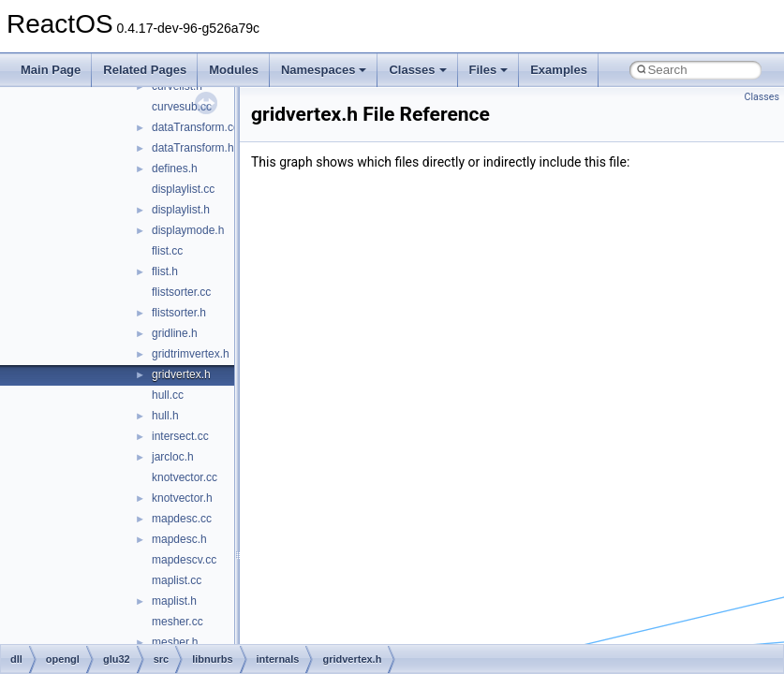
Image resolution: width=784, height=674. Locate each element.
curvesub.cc (182, 107)
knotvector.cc (185, 477)
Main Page (51, 70)
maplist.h (174, 601)
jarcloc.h (173, 457)
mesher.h (175, 642)
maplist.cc (177, 580)
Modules (234, 70)
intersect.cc (180, 436)
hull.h (165, 416)
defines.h (175, 168)
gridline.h (175, 333)
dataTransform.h (193, 148)
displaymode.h (188, 230)
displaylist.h (181, 210)
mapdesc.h (179, 539)
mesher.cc (178, 622)
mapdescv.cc (184, 560)
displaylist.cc (183, 189)
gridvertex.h (181, 374)
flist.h (165, 271)
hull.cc (168, 395)
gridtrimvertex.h (191, 354)
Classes (417, 70)
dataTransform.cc (195, 127)
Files (489, 70)
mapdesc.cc (182, 519)
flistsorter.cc (181, 292)
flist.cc (167, 251)
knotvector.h (182, 498)
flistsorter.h (179, 313)
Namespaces (324, 70)
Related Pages (145, 70)
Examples (559, 70)
